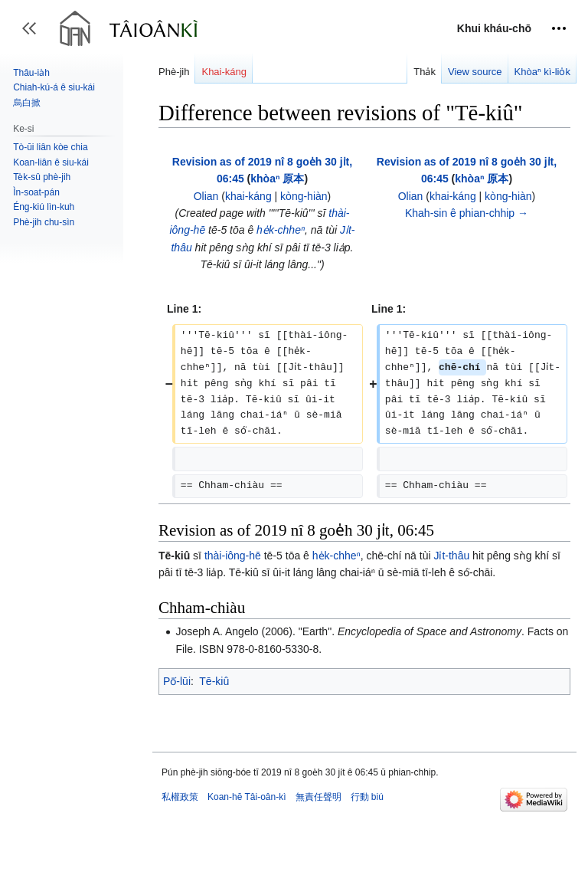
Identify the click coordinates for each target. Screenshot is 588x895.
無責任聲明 (318, 813)
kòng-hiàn (304, 196)
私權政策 (180, 813)
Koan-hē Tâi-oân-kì (247, 813)
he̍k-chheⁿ (281, 230)
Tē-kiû (214, 697)
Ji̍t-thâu (451, 572)
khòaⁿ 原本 (277, 179)
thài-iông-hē (233, 572)
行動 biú (367, 813)
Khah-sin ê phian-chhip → (467, 213)
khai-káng (248, 196)
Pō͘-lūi (177, 697)
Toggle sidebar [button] (34, 36)
